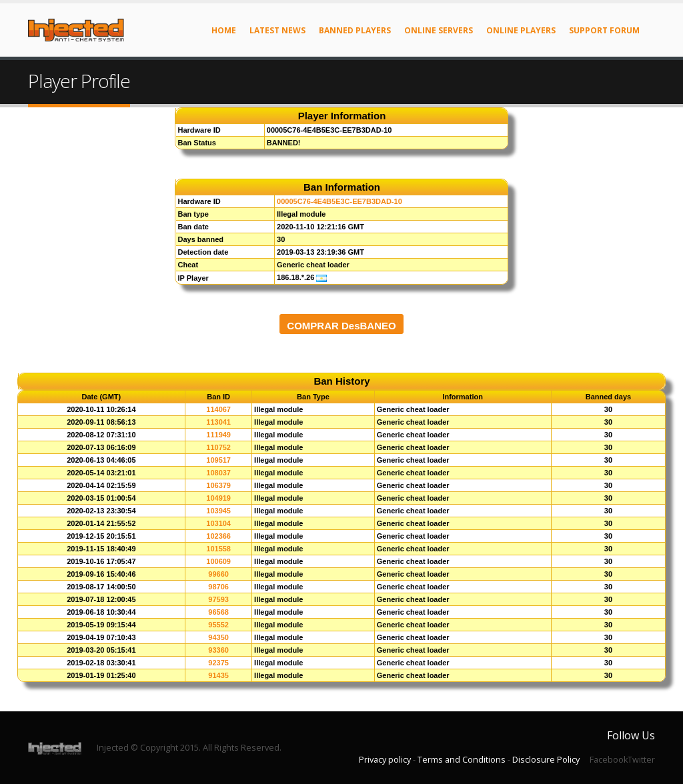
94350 (218, 637)
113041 (218, 422)
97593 (218, 599)
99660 (218, 574)
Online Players (521, 30)
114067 (218, 409)
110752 (218, 447)
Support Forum (604, 30)
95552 (218, 625)
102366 (218, 536)
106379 (218, 485)
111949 (218, 435)
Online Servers (439, 30)
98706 (218, 587)
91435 (218, 675)
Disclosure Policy (546, 760)
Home (224, 30)
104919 (218, 498)
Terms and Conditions (462, 760)
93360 (218, 650)
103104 (218, 523)
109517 (218, 460)
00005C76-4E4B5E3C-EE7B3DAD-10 (339, 201)
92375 (218, 663)
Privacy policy (385, 760)
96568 (218, 612)
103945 (218, 511)
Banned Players (355, 30)
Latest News (277, 30)
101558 (218, 549)
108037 (218, 473)
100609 (218, 561)
